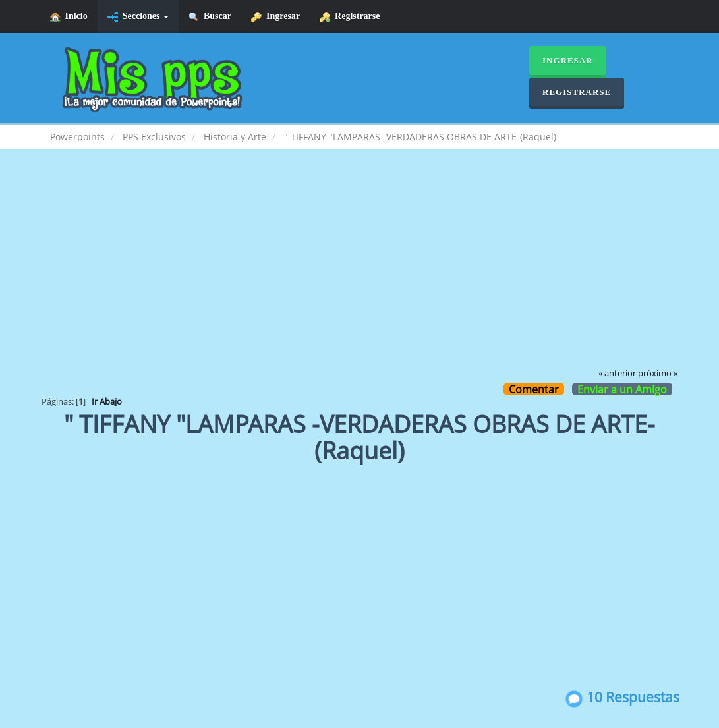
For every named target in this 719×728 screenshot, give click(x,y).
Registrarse (350, 17)
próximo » (658, 373)
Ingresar (275, 17)
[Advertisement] (360, 267)
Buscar (210, 17)
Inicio (69, 17)
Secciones (138, 17)
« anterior (617, 373)
